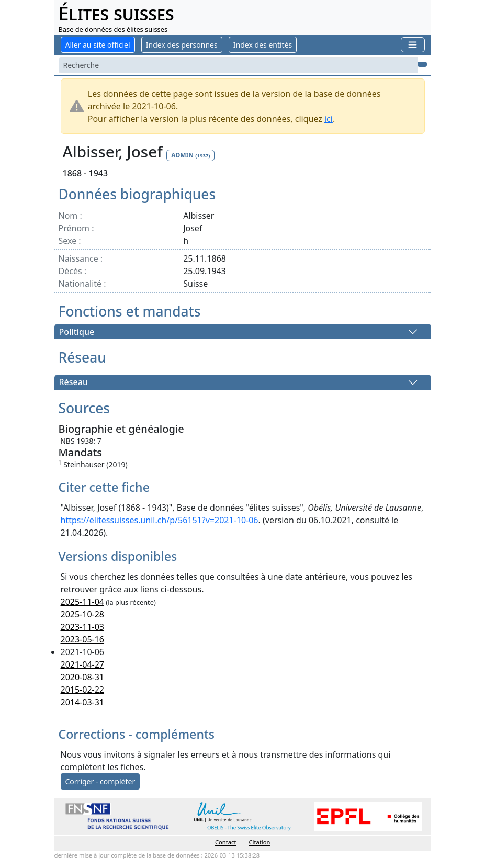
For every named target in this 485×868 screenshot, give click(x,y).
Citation (260, 842)
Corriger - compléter (100, 781)
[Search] (238, 65)
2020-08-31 (83, 677)
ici (329, 119)
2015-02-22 (83, 690)
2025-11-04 (83, 602)
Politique (77, 332)
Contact (225, 842)
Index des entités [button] (263, 45)
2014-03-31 (83, 702)
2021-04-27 (83, 664)
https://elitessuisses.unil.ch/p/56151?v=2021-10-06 (160, 520)
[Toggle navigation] (413, 45)
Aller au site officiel (98, 45)
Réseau (74, 382)
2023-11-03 (83, 627)
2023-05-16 (83, 639)
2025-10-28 (83, 614)
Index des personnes (182, 45)
